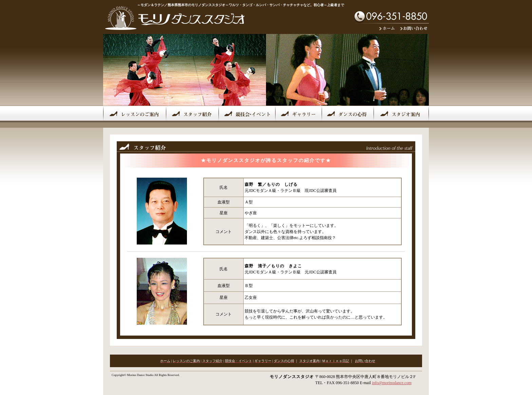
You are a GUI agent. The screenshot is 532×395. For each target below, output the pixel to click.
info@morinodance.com (392, 383)
